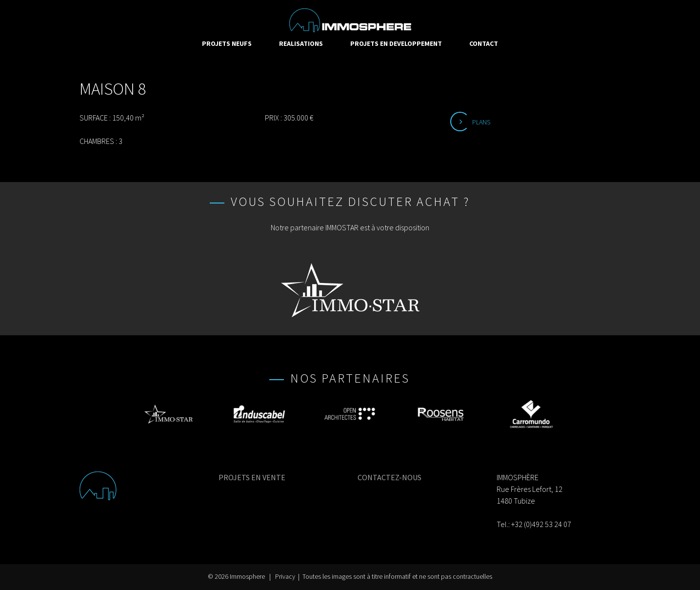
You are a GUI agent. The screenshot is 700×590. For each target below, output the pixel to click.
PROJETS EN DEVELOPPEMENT (396, 43)
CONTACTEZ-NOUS (390, 477)
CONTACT (484, 43)
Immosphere (247, 577)
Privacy (285, 577)
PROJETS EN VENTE (252, 477)
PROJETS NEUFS (227, 43)
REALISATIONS (301, 43)
